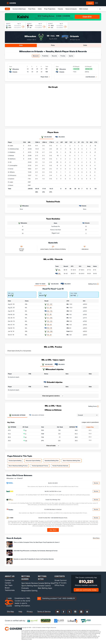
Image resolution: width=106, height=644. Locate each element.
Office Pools (59, 585)
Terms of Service (44, 611)
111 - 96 (49, 308)
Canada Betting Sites (46, 583)
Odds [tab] (85, 45)
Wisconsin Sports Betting (33, 461)
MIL (59, 270)
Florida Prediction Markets (60, 466)
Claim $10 (87, 17)
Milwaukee (30, 36)
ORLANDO (60, 364)
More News (96, 538)
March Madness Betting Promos (18, 466)
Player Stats (44, 77)
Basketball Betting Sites (52, 461)
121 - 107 (50, 304)
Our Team (9, 585)
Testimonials (10, 590)
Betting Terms (94, 284)
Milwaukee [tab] (46, 137)
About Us (10, 576)
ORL (59, 274)
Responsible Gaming (29, 591)
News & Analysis (71, 9)
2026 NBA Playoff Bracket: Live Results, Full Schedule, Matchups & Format (35, 551)
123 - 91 (49, 324)
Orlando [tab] (60, 137)
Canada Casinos (44, 586)
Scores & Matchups (19, 9)
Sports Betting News (30, 586)
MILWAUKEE (47, 364)
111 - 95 (49, 314)
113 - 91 (49, 335)
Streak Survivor (61, 580)
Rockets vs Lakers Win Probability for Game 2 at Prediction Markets (34, 559)
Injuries (71, 56)
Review (96, 483)
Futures (60, 9)
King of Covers (60, 583)
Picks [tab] (53, 45)
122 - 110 (50, 311)
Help (20, 611)
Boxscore (36, 56)
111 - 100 (50, 318)
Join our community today (86, 590)
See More (53, 530)
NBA (7, 9)
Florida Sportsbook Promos (40, 466)
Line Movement (90, 77)
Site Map (10, 611)
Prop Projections (50, 9)
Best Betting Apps (45, 588)
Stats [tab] (21, 45)
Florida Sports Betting (15, 461)
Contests (60, 576)
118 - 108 (50, 331)
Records (54, 56)
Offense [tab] (17, 415)
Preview (63, 56)
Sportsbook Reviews (30, 583)
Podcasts (25, 588)
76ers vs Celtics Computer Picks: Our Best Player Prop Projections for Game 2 (36, 542)
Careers (8, 583)
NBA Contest (84, 9)
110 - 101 (50, 321)
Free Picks (32, 9)
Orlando (74, 36)
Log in (90, 3)
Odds (40, 9)
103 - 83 (49, 328)
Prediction (45, 56)
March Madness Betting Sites (72, 461)
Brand (7, 588)
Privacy (30, 611)
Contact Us (9, 580)
